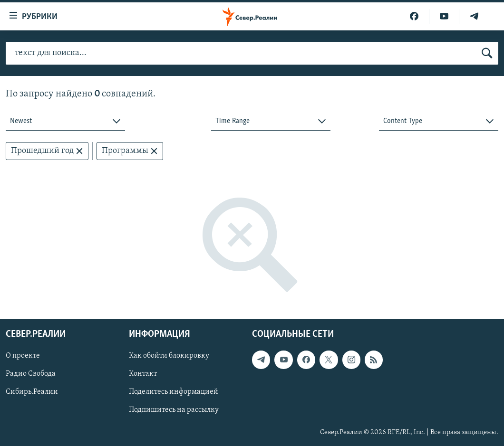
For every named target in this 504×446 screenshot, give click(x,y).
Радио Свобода (31, 374)
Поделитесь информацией (174, 392)
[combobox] (65, 121)
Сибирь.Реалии (32, 392)
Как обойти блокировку (169, 356)
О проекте (23, 356)
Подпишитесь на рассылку (174, 410)
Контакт (143, 374)
